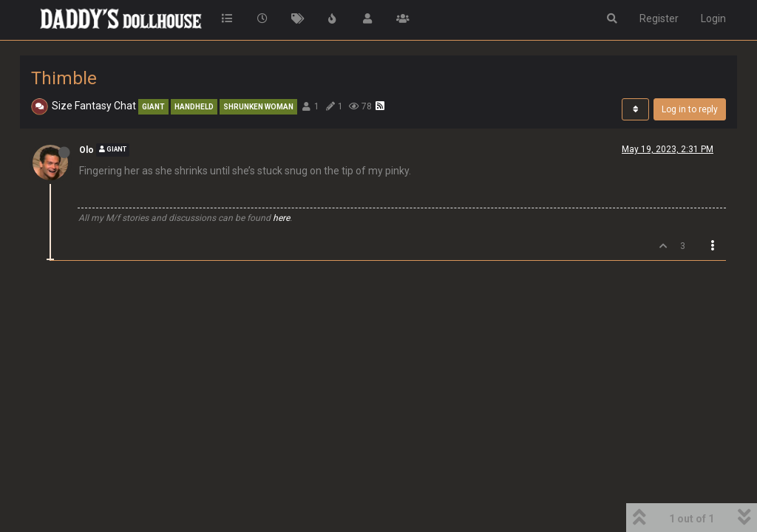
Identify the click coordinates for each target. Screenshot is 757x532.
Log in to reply (690, 109)
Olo (86, 150)
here (281, 218)
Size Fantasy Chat (94, 106)
